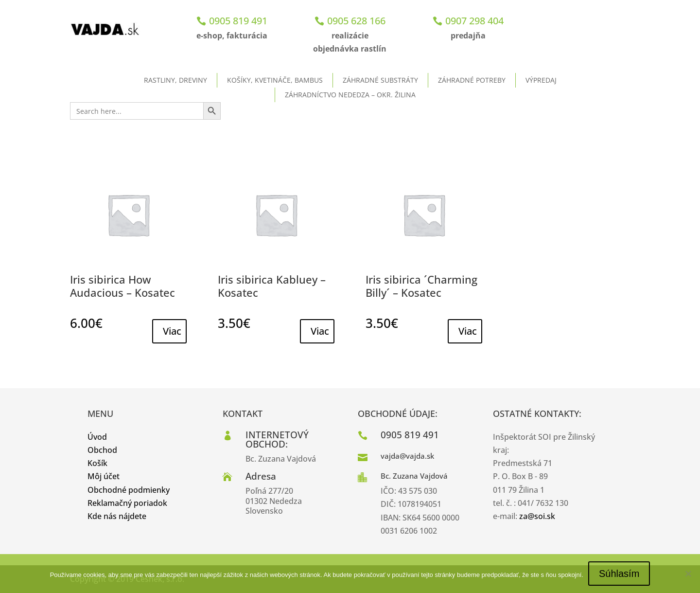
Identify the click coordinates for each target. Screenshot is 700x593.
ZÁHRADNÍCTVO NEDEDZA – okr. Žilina (350, 95)
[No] (688, 574)
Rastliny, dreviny (175, 80)
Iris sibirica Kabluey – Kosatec (272, 286)
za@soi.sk (537, 516)
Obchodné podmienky (129, 490)
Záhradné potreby (472, 80)
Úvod (97, 437)
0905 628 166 (356, 21)
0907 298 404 (474, 21)
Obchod (102, 450)
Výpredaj (541, 80)
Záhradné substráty (380, 80)
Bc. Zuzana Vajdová (414, 476)
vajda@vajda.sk (407, 456)
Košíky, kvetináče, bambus (275, 80)
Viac (172, 331)
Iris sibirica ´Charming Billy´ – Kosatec (421, 286)
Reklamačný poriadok (127, 503)
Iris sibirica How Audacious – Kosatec (122, 286)
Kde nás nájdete (117, 516)
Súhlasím (619, 574)
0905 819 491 (238, 21)
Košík (97, 463)
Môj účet (104, 476)
